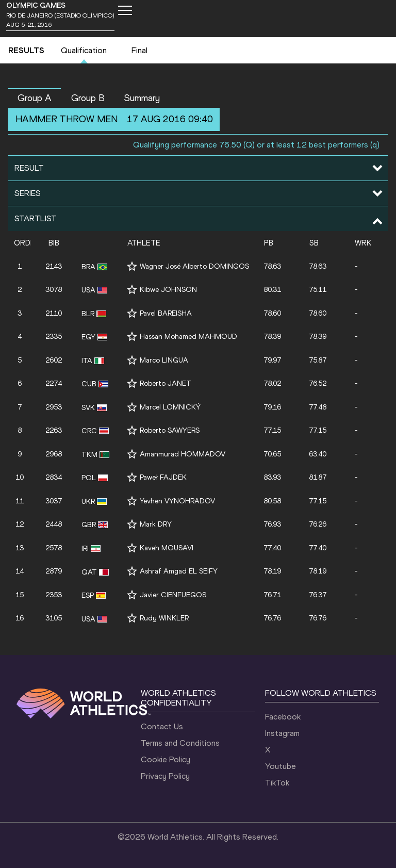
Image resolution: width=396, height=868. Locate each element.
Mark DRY (156, 524)
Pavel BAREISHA (166, 313)
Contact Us (162, 726)
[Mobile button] (125, 10)
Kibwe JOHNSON (168, 290)
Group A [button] (35, 98)
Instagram (282, 733)
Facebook (283, 717)
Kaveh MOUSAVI (167, 548)
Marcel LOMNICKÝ (170, 407)
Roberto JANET (166, 383)
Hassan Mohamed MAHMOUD (188, 337)
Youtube (280, 766)
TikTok (277, 783)
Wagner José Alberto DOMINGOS (194, 266)
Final (139, 50)
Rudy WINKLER (164, 618)
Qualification (84, 50)
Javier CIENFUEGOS (173, 595)
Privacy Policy (165, 776)
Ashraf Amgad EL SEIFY (179, 571)
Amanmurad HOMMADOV (183, 454)
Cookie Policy (166, 759)
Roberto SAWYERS (170, 430)
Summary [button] (142, 98)
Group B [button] (88, 98)
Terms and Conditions (180, 743)
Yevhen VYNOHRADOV (177, 501)
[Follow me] (132, 266)
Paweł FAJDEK (163, 477)
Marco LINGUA (164, 360)
